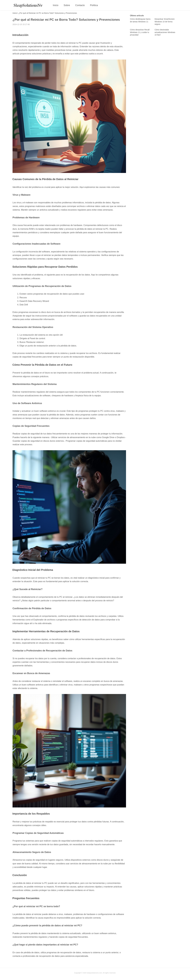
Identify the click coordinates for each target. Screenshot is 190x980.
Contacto (80, 5)
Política (94, 5)
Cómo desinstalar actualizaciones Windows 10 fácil (165, 32)
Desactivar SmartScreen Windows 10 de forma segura (165, 22)
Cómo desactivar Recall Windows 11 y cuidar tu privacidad (140, 32)
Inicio (56, 5)
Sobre (67, 5)
